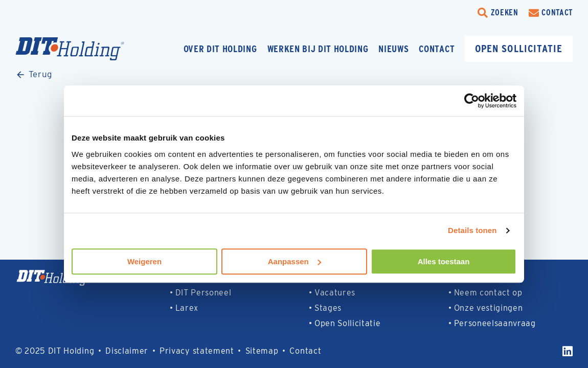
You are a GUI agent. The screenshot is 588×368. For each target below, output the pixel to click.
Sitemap (262, 351)
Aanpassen (295, 261)
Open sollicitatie (519, 48)
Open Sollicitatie (348, 323)
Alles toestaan (444, 261)
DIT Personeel (203, 293)
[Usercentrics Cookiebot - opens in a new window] (472, 101)
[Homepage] (89, 49)
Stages (328, 308)
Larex (187, 308)
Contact (437, 49)
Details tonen (472, 230)
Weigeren (144, 261)
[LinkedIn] (568, 351)
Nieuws (393, 49)
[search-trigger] (498, 13)
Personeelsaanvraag (495, 323)
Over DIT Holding (220, 49)
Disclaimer (127, 351)
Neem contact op (488, 293)
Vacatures (335, 293)
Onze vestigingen (489, 308)
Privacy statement (197, 351)
